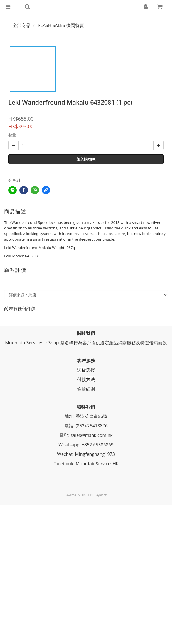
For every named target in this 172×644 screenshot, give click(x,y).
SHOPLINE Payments (94, 495)
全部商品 (21, 25)
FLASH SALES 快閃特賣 (61, 25)
